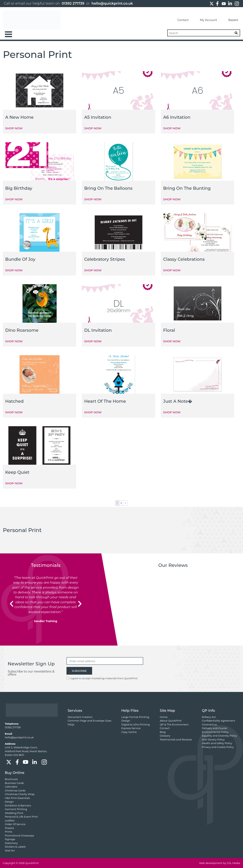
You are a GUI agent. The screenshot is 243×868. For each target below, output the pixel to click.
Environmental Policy (215, 732)
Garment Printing (16, 809)
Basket (230, 20)
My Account (205, 20)
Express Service (131, 728)
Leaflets (10, 820)
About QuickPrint (171, 721)
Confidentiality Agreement (219, 721)
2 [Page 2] (121, 503)
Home (164, 717)
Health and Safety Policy (217, 743)
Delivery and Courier (215, 728)
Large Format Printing (135, 717)
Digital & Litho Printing (135, 724)
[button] (12, 604)
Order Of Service (15, 824)
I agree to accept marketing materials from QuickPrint (103, 678)
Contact (179, 20)
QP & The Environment (174, 724)
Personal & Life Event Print (21, 817)
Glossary (165, 736)
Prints (8, 832)
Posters (9, 828)
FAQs (71, 724)
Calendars (11, 787)
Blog (163, 732)
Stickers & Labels (15, 847)
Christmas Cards (15, 790)
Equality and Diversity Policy (219, 736)
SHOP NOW (14, 128)
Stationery (11, 843)
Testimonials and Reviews (176, 739)
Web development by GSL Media (220, 863)
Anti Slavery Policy (213, 739)
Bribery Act (209, 717)
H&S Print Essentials (17, 798)
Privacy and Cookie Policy (218, 747)
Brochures (11, 779)
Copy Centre (129, 732)
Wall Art (10, 850)
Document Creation (80, 717)
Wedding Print (14, 813)
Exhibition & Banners (18, 805)
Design (126, 721)
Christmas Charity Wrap (20, 794)
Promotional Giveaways (19, 835)
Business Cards (14, 783)
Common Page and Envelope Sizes (90, 721)
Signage (10, 839)
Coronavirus (209, 724)
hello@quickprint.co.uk (112, 3)
